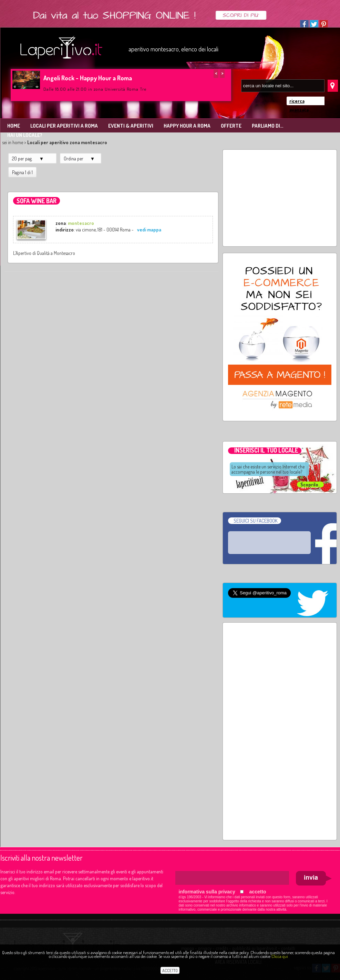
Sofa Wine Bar (37, 201)
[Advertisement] (280, 198)
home (18, 142)
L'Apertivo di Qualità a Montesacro (44, 253)
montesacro (81, 223)
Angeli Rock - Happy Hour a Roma (88, 78)
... (310, 484)
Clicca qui (280, 956)
